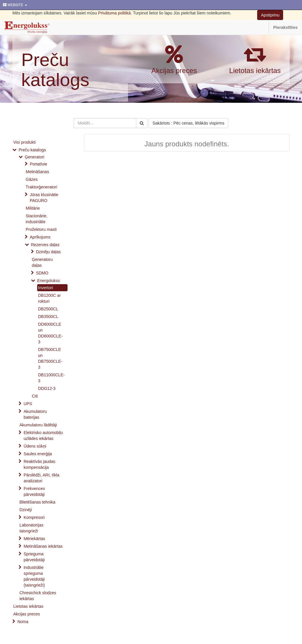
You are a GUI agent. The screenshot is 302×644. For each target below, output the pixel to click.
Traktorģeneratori (41, 187)
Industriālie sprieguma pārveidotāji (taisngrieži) (34, 576)
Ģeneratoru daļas (42, 262)
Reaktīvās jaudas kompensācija (39, 464)
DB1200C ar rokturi (49, 298)
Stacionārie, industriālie (37, 219)
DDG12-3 (47, 388)
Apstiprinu (270, 15)
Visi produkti (24, 142)
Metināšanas (37, 172)
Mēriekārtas (34, 539)
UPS (28, 404)
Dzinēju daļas (48, 252)
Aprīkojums (40, 237)
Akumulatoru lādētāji (38, 425)
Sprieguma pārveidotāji (34, 557)
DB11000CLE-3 (51, 378)
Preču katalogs (55, 70)
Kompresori (34, 517)
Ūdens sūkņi (35, 446)
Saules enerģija (38, 454)
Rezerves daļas (45, 245)
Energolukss (49, 281)
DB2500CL (48, 309)
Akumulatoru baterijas (35, 414)
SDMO (42, 273)
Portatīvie (38, 164)
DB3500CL (48, 317)
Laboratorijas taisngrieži (31, 528)
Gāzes (32, 179)
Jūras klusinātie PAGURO (44, 198)
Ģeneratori (35, 157)
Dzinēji (26, 510)
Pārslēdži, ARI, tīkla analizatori (41, 478)
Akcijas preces (174, 71)
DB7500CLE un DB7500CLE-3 (50, 358)
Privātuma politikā (115, 13)
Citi (35, 396)
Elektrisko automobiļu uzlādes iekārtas (43, 436)
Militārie (33, 208)
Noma (23, 622)
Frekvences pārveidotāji (34, 491)
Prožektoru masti (41, 229)
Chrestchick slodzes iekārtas (38, 596)
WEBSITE (15, 5)
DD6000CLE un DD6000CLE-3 (50, 333)
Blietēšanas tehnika (37, 502)
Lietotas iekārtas (255, 71)
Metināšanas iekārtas (43, 546)
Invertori (46, 288)
